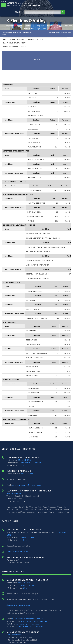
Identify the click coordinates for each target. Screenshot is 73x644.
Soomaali (29, 26)
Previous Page (66, 32)
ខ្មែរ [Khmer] (39, 28)
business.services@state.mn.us (27, 619)
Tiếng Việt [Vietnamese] (40, 26)
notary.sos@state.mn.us (31, 626)
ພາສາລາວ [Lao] (68, 26)
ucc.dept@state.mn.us (28, 624)
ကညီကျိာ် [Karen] (55, 28)
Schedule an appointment (19, 605)
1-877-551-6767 (26, 585)
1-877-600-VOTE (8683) (30, 463)
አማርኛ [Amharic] (45, 28)
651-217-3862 (28, 474)
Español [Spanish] (9, 26)
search (19, 12)
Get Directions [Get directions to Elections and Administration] (14, 493)
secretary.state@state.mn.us (26, 485)
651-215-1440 (25, 460)
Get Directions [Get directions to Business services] (14, 635)
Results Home (54, 32)
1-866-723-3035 (26, 537)
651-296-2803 (25, 583)
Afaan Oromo (29, 28)
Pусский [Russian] (51, 26)
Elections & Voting (26, 20)
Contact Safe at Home (17, 552)
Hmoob (19, 26)
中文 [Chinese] (59, 26)
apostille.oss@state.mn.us (34, 621)
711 (25, 465)
